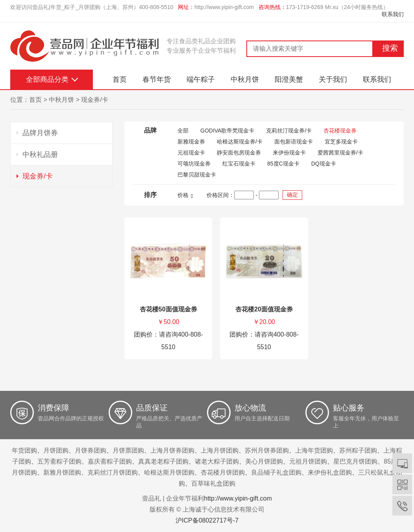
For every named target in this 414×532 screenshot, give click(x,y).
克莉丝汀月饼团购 (113, 472)
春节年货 (157, 79)
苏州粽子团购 (358, 450)
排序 (150, 195)
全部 (183, 131)
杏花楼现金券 (340, 131)
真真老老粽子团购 (163, 461)
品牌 (150, 130)
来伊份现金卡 (289, 153)
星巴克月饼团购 (355, 461)
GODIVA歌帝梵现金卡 (227, 131)
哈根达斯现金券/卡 (240, 142)
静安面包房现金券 (239, 153)
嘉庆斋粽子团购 (110, 461)
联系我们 (393, 14)
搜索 (390, 48)
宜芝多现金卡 (341, 142)
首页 (120, 79)
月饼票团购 (128, 450)
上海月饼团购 (220, 450)
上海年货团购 (314, 450)
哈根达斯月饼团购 (169, 472)
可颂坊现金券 (194, 164)
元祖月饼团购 (308, 461)
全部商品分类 (47, 79)
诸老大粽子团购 (217, 461)
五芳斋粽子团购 (59, 461)
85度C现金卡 (283, 164)
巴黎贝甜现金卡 (197, 175)
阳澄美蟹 (289, 79)
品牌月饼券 (40, 133)
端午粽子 (201, 79)
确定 (292, 195)
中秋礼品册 (40, 155)
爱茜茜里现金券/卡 (340, 153)
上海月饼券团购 (172, 450)
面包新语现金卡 (294, 142)
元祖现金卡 (191, 153)
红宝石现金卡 (239, 164)
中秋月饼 (245, 79)
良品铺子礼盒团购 (276, 472)
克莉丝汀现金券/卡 (289, 131)
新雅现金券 (191, 142)
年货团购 (24, 450)
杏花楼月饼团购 (223, 472)
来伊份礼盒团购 (330, 472)
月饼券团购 (91, 450)
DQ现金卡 (324, 164)
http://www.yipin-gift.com (224, 7)
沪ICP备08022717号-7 (207, 520)
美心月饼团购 (264, 461)
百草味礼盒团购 (213, 483)
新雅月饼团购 (62, 472)
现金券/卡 (94, 100)
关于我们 (333, 79)
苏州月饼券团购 (267, 450)
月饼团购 (56, 450)
